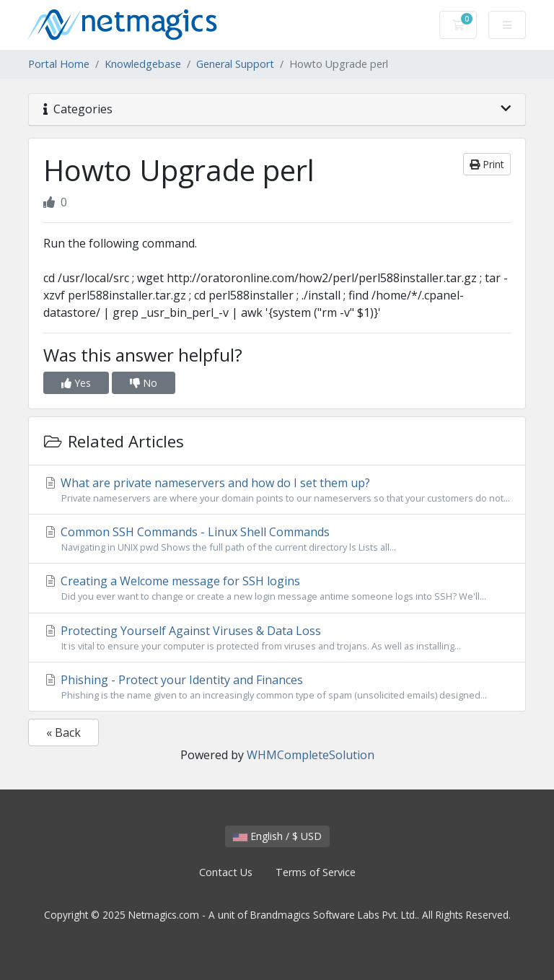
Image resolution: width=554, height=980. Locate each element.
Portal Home (59, 64)
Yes (76, 383)
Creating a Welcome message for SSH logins (277, 588)
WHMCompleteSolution (311, 755)
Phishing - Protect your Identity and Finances (277, 687)
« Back (63, 732)
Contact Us (226, 872)
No (144, 383)
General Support (235, 64)
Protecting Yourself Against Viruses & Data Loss (277, 638)
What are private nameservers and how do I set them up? (277, 490)
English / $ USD (277, 836)
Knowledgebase (143, 64)
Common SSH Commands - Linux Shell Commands (277, 539)
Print (487, 164)
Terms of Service (316, 872)
